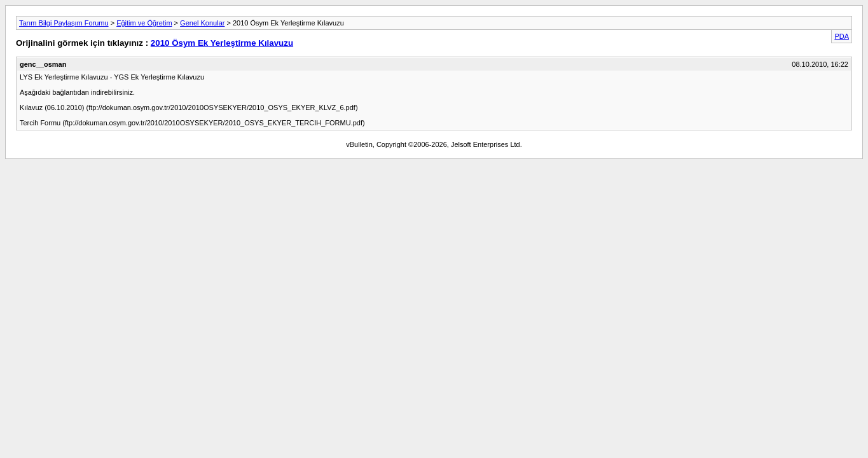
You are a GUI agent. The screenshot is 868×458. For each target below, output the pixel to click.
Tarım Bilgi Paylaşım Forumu (64, 23)
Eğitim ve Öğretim (144, 23)
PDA (842, 36)
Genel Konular (202, 23)
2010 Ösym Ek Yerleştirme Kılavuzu (222, 43)
